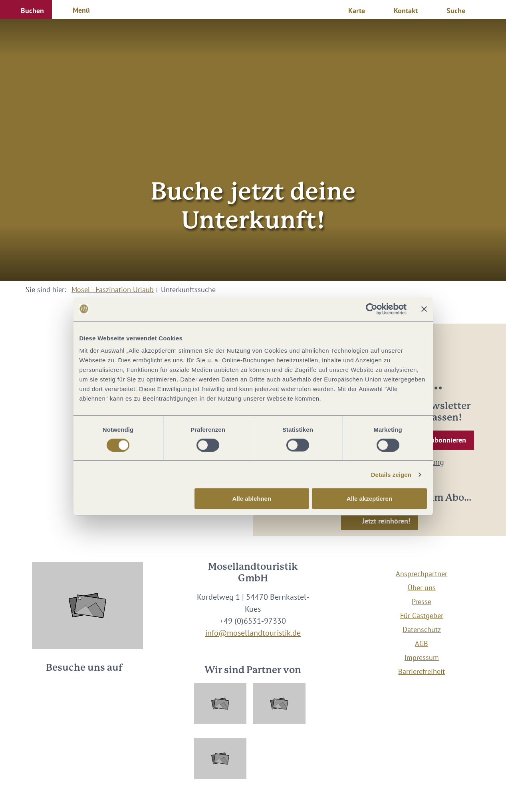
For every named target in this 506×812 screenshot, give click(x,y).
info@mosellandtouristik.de (253, 633)
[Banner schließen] (424, 309)
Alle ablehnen (252, 499)
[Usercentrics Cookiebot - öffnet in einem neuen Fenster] (372, 309)
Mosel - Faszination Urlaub (113, 289)
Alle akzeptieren (369, 499)
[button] (26, 10)
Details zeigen (391, 474)
